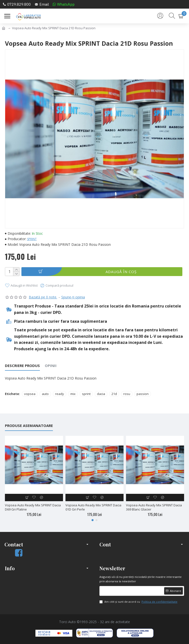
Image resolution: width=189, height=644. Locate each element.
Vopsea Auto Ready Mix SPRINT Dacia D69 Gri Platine (33, 507)
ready (60, 394)
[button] (93, 520)
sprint (86, 394)
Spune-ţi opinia (73, 297)
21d (114, 394)
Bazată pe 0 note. (43, 297)
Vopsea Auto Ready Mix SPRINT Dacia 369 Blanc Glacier (154, 507)
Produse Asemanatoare (29, 426)
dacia (101, 394)
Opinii (51, 366)
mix (73, 394)
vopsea (30, 394)
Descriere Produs (22, 366)
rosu (127, 394)
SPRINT (32, 239)
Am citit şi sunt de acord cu (139, 602)
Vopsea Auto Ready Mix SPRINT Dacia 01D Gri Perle (93, 507)
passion (143, 394)
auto (45, 394)
